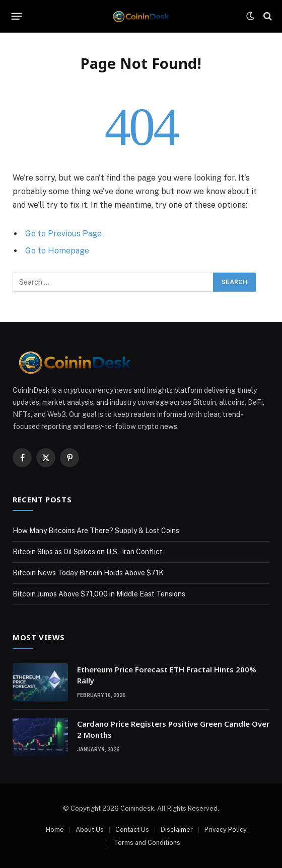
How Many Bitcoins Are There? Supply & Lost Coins (96, 531)
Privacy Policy (226, 830)
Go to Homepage (57, 251)
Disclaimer (177, 830)
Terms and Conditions (147, 843)
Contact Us (132, 830)
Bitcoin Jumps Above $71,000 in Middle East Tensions (99, 594)
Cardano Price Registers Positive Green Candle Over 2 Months (173, 729)
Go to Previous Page (63, 234)
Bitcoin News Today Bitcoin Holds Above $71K (88, 573)
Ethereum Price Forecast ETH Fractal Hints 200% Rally (167, 675)
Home (55, 830)
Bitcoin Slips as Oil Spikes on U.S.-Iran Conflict (88, 552)
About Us (90, 830)
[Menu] (17, 16)
